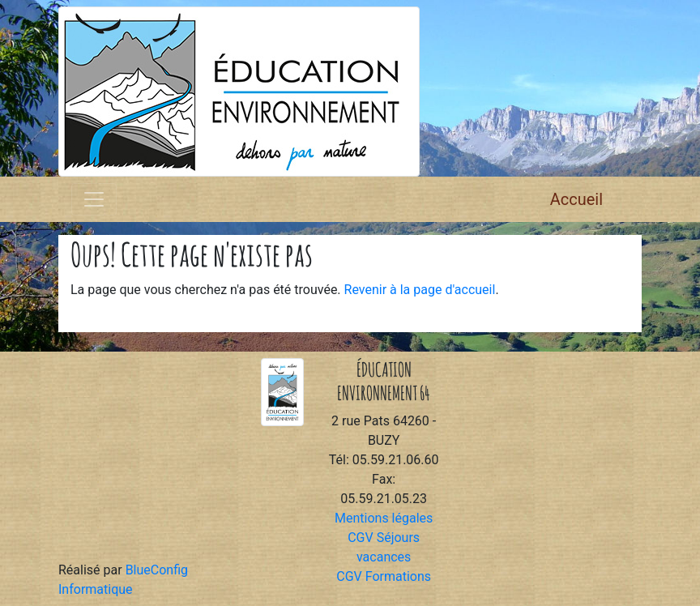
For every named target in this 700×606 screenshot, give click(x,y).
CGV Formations (384, 576)
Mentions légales (384, 518)
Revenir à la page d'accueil (420, 290)
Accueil (576, 199)
